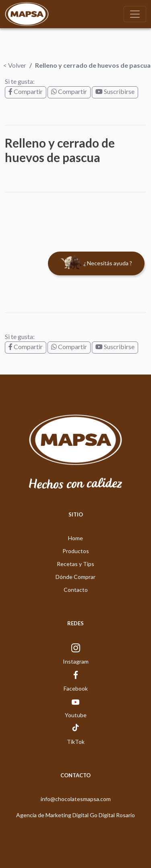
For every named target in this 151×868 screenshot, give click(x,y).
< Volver (15, 65)
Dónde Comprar (75, 577)
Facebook (76, 688)
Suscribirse (115, 91)
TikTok (76, 742)
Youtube (76, 715)
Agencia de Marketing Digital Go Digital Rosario (75, 815)
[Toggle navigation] (135, 14)
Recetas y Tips (75, 564)
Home (75, 538)
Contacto (76, 590)
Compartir (26, 91)
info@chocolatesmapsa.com (76, 799)
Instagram (76, 661)
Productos (76, 551)
